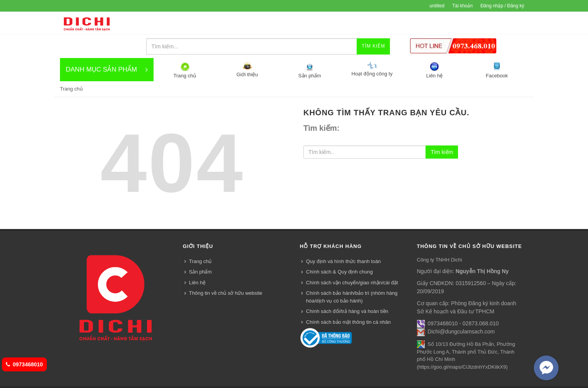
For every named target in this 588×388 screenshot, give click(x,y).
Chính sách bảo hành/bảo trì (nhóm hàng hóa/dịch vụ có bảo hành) (352, 274)
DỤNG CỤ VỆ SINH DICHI (86, 23)
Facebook (216, 379)
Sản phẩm (124, 379)
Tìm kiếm (442, 129)
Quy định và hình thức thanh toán (343, 238)
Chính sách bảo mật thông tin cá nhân (348, 299)
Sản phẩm (201, 249)
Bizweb (203, 371)
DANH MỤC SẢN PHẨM (107, 46)
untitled (437, 6)
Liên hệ (197, 259)
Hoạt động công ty (160, 379)
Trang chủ (71, 66)
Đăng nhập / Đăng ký (502, 6)
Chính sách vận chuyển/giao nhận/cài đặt (352, 259)
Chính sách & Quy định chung (339, 249)
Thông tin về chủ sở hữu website (226, 270)
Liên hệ (193, 379)
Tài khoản (462, 6)
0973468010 (24, 364)
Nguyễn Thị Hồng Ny (482, 248)
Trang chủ (201, 238)
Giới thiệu (97, 379)
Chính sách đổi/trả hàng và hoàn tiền (347, 288)
